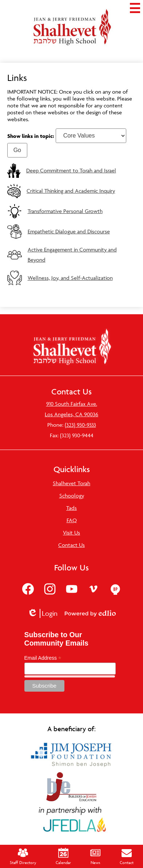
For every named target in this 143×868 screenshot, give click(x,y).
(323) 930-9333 (80, 425)
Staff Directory (23, 856)
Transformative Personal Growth (65, 211)
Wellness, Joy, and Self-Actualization (70, 278)
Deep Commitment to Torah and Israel (71, 170)
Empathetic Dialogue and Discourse (69, 231)
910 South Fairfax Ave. (72, 404)
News (95, 856)
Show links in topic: (31, 136)
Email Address (43, 658)
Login (42, 613)
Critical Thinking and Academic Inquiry (71, 191)
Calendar (63, 856)
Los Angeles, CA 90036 (71, 414)
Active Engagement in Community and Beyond (72, 255)
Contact (127, 856)
